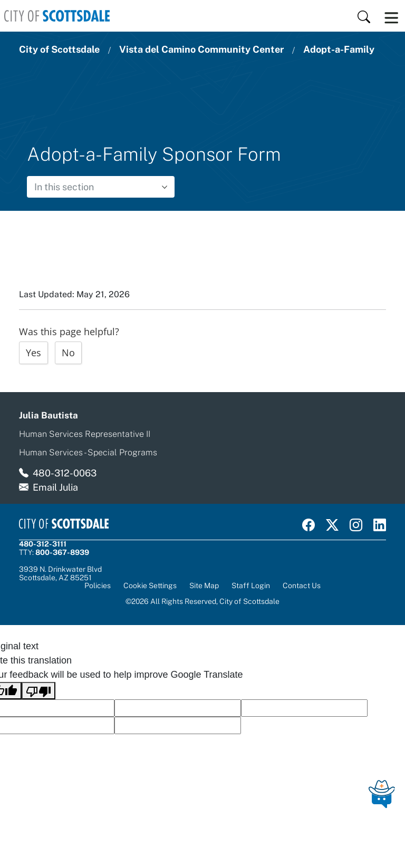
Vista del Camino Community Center (201, 49)
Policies (98, 586)
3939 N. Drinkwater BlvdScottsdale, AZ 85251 (60, 573)
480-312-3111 (43, 544)
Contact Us (302, 586)
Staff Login (251, 586)
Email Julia (55, 487)
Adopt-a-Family (339, 49)
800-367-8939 (62, 552)
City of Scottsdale (59, 49)
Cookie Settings (150, 586)
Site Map (204, 586)
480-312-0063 (65, 473)
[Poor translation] (38, 691)
